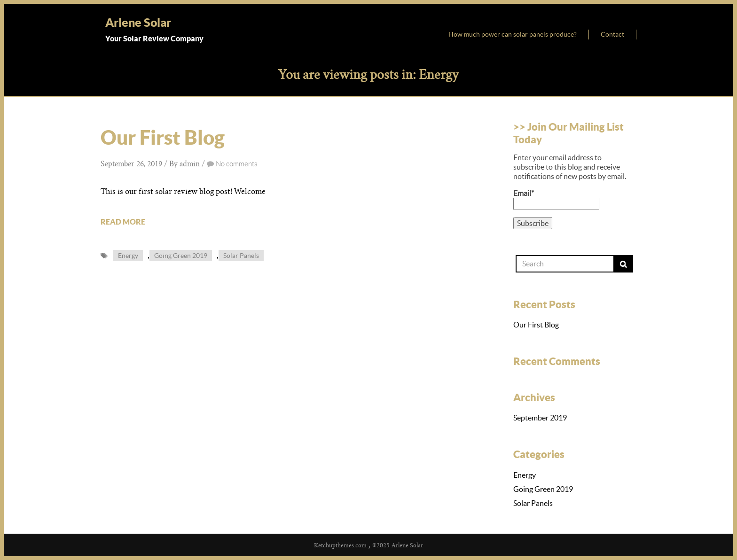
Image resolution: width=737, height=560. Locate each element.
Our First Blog (163, 137)
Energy (128, 256)
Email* (556, 199)
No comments (236, 164)
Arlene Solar (138, 22)
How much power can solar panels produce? (513, 34)
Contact (612, 34)
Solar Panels (241, 256)
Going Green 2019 (181, 256)
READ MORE (123, 222)
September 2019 (540, 418)
